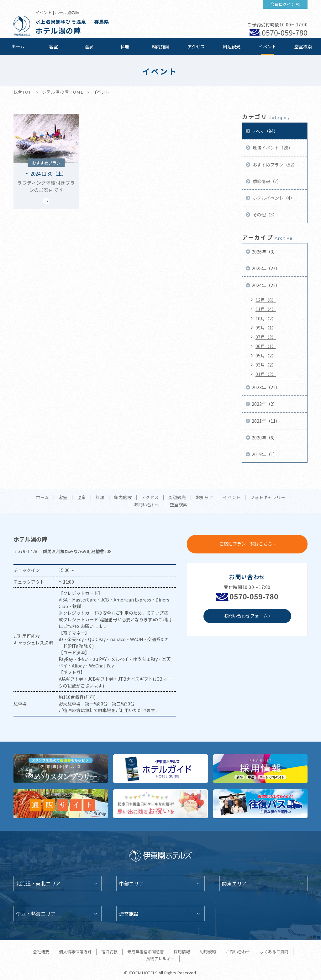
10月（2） (266, 318)
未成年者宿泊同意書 (146, 952)
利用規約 (208, 952)
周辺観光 (232, 46)
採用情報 (182, 952)
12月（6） (266, 300)
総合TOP (23, 92)
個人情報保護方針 (75, 952)
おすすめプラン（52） (274, 165)
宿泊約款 (109, 952)
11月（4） (266, 309)
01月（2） (266, 374)
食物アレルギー (160, 958)
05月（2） (266, 356)
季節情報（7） (267, 181)
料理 (125, 46)
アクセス (196, 46)
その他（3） (264, 215)
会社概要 (41, 952)
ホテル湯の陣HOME (63, 92)
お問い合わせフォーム (246, 616)
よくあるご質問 (274, 952)
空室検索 (303, 46)
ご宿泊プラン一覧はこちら (246, 544)
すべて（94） (265, 131)
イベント (267, 46)
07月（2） (266, 337)
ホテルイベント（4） (273, 198)
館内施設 (160, 46)
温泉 (89, 46)
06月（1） (266, 346)
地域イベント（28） (272, 148)
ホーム (18, 46)
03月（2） (266, 365)
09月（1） (266, 328)
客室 (54, 46)
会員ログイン (283, 4)
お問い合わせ (147, 505)
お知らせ (204, 498)
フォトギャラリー (268, 498)
